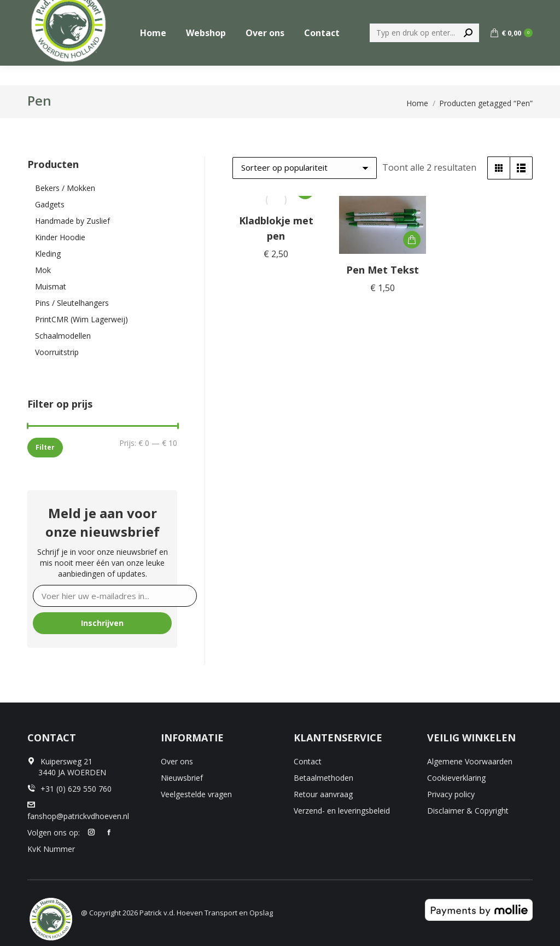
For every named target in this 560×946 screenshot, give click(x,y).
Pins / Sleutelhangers (72, 303)
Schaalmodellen (63, 336)
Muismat (51, 286)
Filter (45, 447)
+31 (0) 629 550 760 (496, 10)
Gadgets (50, 204)
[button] (412, 240)
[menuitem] (423, 10)
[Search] (424, 53)
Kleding (48, 254)
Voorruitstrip (57, 352)
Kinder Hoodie (60, 237)
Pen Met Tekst (383, 270)
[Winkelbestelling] (305, 168)
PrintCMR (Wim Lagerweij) (81, 319)
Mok (43, 270)
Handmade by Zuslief (72, 221)
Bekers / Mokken (65, 188)
